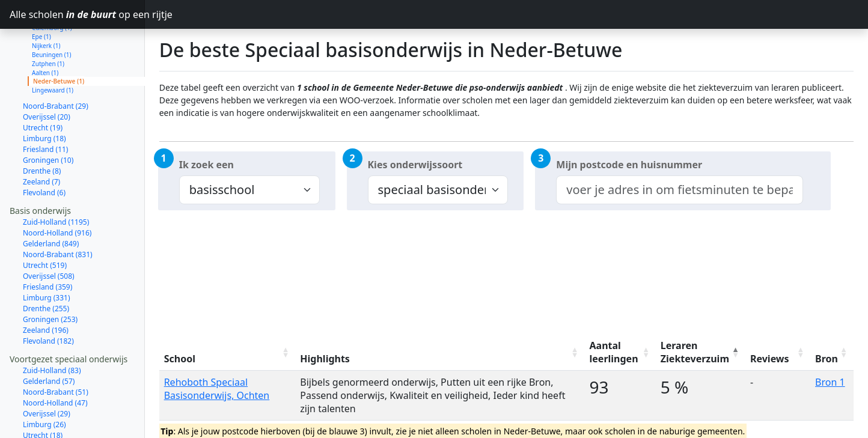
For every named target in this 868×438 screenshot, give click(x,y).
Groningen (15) (48, 403)
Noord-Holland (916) (57, 190)
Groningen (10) (48, 117)
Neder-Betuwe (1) (59, 38)
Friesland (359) (47, 244)
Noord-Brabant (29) (56, 63)
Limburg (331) (47, 255)
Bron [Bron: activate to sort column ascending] (827, 359)
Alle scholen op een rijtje (77, 14)
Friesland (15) (45, 414)
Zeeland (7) (41, 139)
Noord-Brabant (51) (56, 349)
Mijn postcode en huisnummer (629, 165)
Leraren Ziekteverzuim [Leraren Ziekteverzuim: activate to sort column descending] (695, 352)
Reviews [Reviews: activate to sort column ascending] (770, 359)
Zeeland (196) (46, 287)
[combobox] (680, 190)
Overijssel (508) (49, 233)
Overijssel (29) (47, 371)
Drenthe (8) (42, 128)
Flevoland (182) (48, 298)
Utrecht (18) (43, 393)
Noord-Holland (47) (55, 360)
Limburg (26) (44, 382)
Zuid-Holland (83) (52, 328)
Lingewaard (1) (53, 47)
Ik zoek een (206, 165)
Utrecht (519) (45, 223)
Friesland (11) (45, 107)
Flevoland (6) (44, 150)
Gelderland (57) (49, 339)
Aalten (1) (45, 30)
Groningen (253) (50, 277)
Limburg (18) (44, 96)
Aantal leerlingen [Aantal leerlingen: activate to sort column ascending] (614, 352)
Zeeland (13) (44, 425)
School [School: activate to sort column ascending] (180, 359)
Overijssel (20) (47, 74)
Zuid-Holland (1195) (56, 179)
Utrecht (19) (43, 85)
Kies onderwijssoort (415, 165)
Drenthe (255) (46, 266)
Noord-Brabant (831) (58, 212)
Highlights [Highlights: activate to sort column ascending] (325, 359)
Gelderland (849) (51, 201)
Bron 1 (830, 382)
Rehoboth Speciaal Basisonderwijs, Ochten (217, 389)
